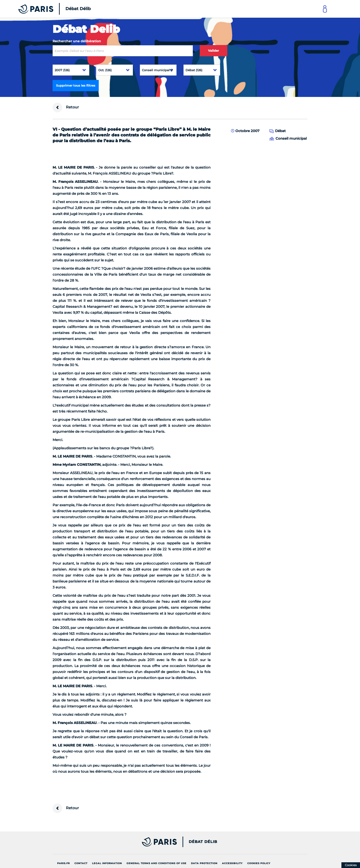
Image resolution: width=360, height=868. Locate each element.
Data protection (204, 863)
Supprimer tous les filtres (76, 85)
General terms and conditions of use (156, 863)
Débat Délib (203, 842)
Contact (81, 863)
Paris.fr (63, 863)
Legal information (107, 863)
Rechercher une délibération (77, 41)
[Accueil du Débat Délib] (48, 9)
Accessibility (232, 863)
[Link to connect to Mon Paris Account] (325, 9)
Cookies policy (259, 863)
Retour (66, 107)
